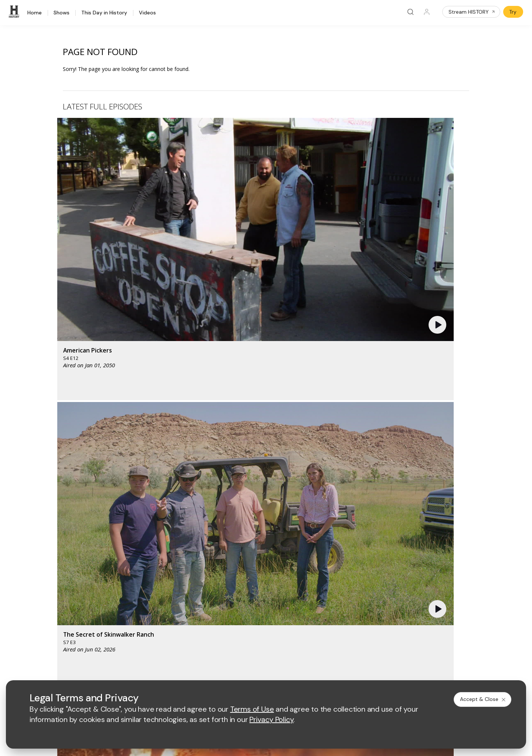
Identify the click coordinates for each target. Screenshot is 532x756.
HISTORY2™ (83, 583)
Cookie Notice (328, 670)
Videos (147, 13)
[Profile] (427, 12)
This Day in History (104, 13)
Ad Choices (365, 670)
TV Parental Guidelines (329, 601)
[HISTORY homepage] (84, 527)
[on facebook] (73, 650)
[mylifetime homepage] (245, 521)
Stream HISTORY (472, 12)
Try (513, 12)
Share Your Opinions (93, 621)
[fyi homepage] (326, 521)
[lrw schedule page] (330, 543)
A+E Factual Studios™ (210, 590)
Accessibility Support (327, 590)
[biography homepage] (227, 543)
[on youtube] (112, 650)
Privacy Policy (241, 670)
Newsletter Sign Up (92, 611)
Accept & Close (483, 699)
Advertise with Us (206, 577)
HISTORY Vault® (88, 563)
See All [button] (452, 401)
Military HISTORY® (91, 602)
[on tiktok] (151, 650)
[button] (179, 176)
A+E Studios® (201, 601)
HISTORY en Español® (96, 592)
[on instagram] (132, 650)
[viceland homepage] (367, 521)
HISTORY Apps (87, 573)
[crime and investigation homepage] (293, 543)
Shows (62, 13)
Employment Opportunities (333, 577)
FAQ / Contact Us (89, 631)
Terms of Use (201, 670)
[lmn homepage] (291, 521)
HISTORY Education (92, 554)
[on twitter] (92, 650)
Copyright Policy (284, 670)
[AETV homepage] (198, 521)
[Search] (410, 12)
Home (35, 13)
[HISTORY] (15, 12)
